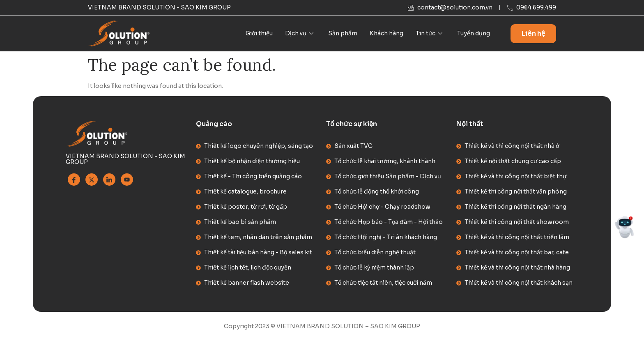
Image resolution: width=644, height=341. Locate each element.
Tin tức (429, 33)
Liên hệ (533, 33)
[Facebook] (74, 180)
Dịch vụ (299, 33)
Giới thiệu (259, 33)
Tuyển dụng (474, 33)
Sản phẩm (343, 33)
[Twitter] (92, 180)
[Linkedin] (109, 180)
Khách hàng (386, 33)
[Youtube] (127, 180)
